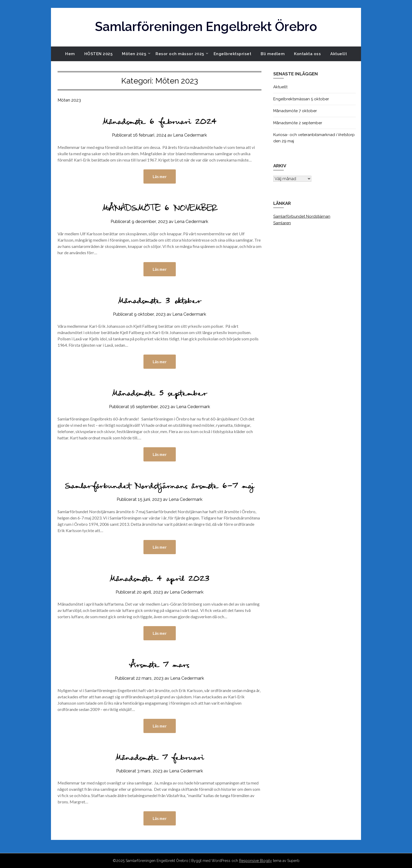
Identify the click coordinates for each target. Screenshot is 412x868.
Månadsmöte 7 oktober (295, 111)
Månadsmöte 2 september (298, 123)
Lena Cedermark (190, 135)
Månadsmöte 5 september (159, 394)
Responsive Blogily (256, 861)
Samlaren (282, 223)
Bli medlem (273, 54)
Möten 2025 (134, 54)
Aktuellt (339, 54)
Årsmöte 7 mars (160, 666)
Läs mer (160, 176)
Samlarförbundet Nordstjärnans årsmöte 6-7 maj (160, 487)
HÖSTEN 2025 (99, 54)
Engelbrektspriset (233, 54)
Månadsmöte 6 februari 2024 (159, 123)
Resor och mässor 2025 (180, 54)
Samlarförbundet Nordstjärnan (302, 216)
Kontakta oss (307, 54)
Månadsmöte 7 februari (159, 759)
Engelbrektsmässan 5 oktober (301, 99)
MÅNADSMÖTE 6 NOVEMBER (160, 209)
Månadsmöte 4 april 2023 (160, 580)
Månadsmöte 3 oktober (160, 302)
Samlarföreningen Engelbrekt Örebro (206, 27)
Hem (70, 54)
